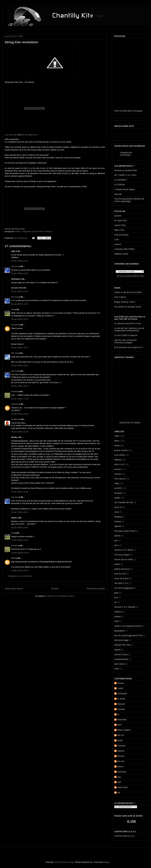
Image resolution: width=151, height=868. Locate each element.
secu (116, 545)
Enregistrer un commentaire (20, 576)
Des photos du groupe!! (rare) (128, 307)
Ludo (117, 239)
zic (116, 602)
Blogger (106, 862)
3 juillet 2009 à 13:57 (20, 571)
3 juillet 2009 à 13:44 (20, 553)
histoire (118, 522)
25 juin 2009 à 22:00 (20, 432)
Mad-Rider (122, 720)
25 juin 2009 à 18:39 (20, 414)
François (121, 709)
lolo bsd (17, 238)
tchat (125, 111)
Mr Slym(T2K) (121, 221)
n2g (119, 777)
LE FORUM (119, 185)
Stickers (118, 612)
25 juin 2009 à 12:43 (20, 273)
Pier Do (15, 353)
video (117, 436)
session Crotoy (121, 654)
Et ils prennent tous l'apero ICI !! (129, 347)
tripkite (117, 498)
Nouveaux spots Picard (125, 531)
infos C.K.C (119, 464)
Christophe (122, 694)
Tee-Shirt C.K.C (121, 583)
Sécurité (118, 194)
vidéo (117, 483)
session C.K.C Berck (124, 550)
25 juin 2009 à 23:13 (20, 512)
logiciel (117, 650)
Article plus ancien (96, 588)
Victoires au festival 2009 (126, 170)
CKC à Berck (120, 297)
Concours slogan (122, 555)
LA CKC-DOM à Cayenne (126, 335)
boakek (118, 617)
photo (117, 441)
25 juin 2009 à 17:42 (20, 399)
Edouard (121, 704)
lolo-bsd (26, 135)
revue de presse (122, 578)
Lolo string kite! (11, 135)
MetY (120, 725)
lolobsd (17, 231)
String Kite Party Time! (15, 229)
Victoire (118, 474)
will (13, 309)
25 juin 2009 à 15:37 (20, 348)
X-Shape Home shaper (125, 189)
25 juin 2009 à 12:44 (20, 291)
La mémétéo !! (121, 180)
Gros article (119, 455)
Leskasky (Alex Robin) (124, 249)
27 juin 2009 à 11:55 (20, 540)
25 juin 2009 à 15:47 (20, 366)
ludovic (120, 767)
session (118, 469)
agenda (118, 526)
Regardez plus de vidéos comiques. (38, 231)
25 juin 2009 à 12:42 (20, 261)
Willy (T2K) (119, 230)
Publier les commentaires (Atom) (61, 596)
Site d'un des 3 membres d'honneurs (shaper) (125, 341)
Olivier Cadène (124, 730)
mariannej (122, 772)
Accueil (55, 588)
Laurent (118, 244)
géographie (119, 631)
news (117, 512)
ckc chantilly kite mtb (124, 502)
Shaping (118, 517)
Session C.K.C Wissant (125, 607)
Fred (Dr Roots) (121, 235)
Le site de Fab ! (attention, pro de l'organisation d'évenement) (129, 329)
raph (119, 782)
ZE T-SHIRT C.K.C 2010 (125, 175)
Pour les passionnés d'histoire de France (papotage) (129, 200)
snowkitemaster (121, 659)
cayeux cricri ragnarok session (128, 626)
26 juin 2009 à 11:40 (20, 528)
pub (116, 540)
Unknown (121, 746)
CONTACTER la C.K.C (125, 836)
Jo (118, 714)
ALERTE (118, 488)
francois (15, 325)
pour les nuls (120, 574)
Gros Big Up (120, 479)
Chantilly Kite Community (126, 154)
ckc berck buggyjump (124, 588)
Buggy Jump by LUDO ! (125, 302)
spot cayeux (120, 664)
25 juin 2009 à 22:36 (20, 492)
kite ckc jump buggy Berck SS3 (128, 635)
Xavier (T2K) (120, 225)
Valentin (121, 751)
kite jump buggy (121, 640)
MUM (13, 558)
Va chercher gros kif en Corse (128, 323)
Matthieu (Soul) (121, 254)
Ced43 (120, 688)
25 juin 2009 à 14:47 (20, 319)
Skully (120, 740)
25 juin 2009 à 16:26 (20, 386)
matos (117, 446)
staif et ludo (122, 787)
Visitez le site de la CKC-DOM (128, 292)
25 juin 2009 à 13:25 (20, 304)
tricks (117, 669)
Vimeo (35, 135)
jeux (116, 597)
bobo (117, 621)
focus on (118, 507)
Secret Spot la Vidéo (123, 559)
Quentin (118, 216)
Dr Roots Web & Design (64, 862)
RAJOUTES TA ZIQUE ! (130, 423)
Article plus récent (14, 588)
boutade (118, 493)
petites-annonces (122, 569)
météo (117, 564)
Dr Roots (15, 419)
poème (117, 536)
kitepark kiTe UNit (122, 645)
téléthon (118, 460)
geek (116, 593)
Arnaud (15, 391)
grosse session (121, 450)
